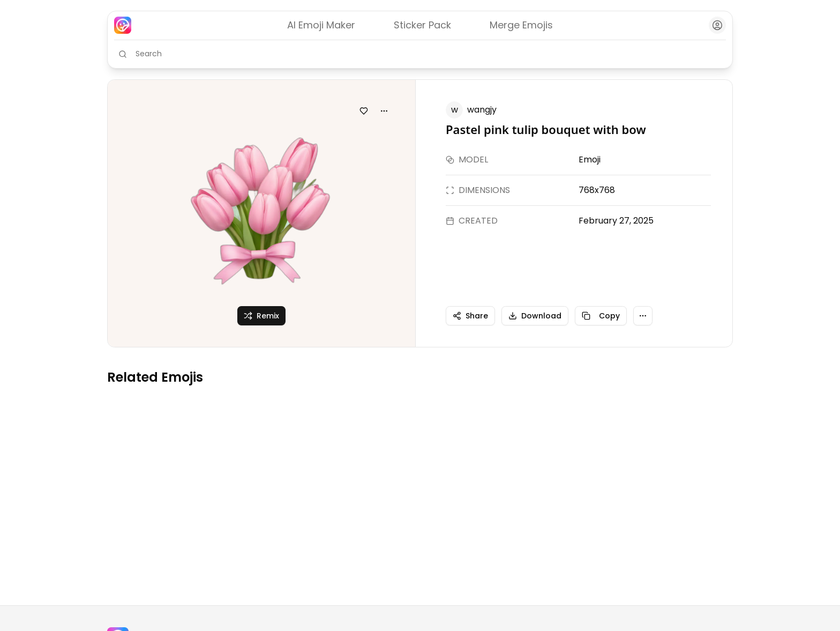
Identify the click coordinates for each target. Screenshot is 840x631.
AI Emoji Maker (321, 25)
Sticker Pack (422, 25)
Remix (261, 316)
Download (535, 316)
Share (470, 316)
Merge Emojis (521, 25)
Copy (601, 316)
